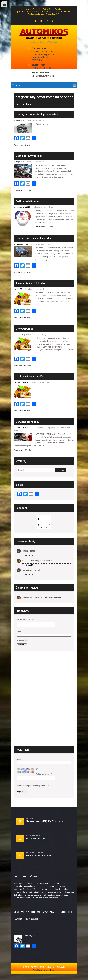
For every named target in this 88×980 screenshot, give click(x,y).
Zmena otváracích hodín (30, 283)
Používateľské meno (25, 620)
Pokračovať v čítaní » (22, 145)
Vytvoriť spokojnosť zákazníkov (27, 919)
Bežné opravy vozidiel (52, 9)
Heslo (19, 631)
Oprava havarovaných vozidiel (34, 239)
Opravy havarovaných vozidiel (28, 12)
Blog (45, 120)
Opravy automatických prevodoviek (56, 12)
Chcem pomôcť (52, 14)
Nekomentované (34, 120)
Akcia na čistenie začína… (31, 377)
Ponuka (16, 85)
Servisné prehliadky (33, 9)
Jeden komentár (38, 428)
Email (19, 759)
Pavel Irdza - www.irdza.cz (44, 970)
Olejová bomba (25, 329)
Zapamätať (24, 640)
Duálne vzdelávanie (36, 14)
